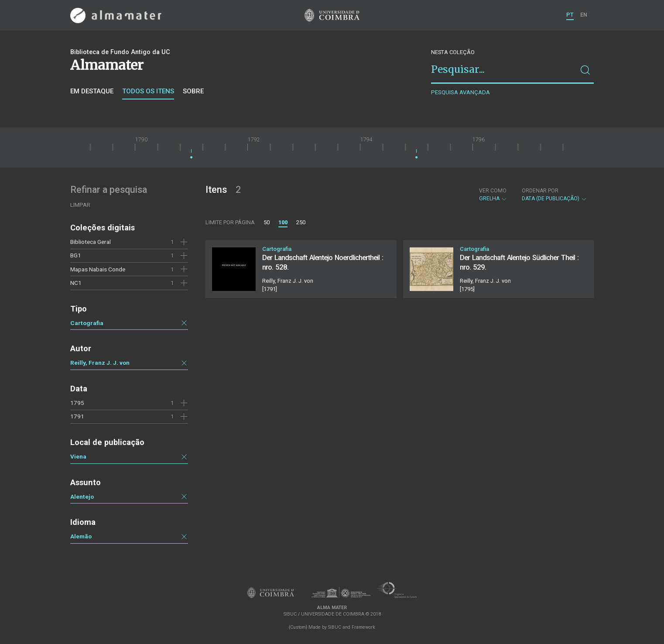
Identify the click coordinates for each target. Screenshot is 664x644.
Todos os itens (148, 91)
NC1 (76, 283)
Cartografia (87, 323)
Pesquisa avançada (460, 92)
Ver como (493, 191)
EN (584, 15)
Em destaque (92, 91)
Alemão (81, 536)
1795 (77, 403)
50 (267, 222)
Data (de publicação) (554, 195)
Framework (363, 627)
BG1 (76, 255)
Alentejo (82, 497)
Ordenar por (540, 191)
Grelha (493, 195)
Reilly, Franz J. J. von (100, 363)
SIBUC (335, 627)
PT (570, 15)
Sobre (193, 91)
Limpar (80, 205)
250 (301, 222)
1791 (77, 416)
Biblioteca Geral (91, 242)
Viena (78, 456)
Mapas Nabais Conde (98, 269)
